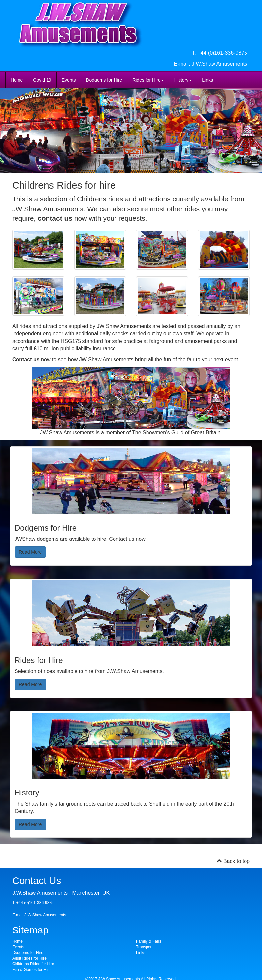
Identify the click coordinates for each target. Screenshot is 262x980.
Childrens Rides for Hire (33, 964)
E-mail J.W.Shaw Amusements (39, 915)
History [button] (183, 80)
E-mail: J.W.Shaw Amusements (211, 64)
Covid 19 (42, 80)
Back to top (233, 861)
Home (17, 80)
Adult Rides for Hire (29, 958)
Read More (30, 552)
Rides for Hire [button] (148, 80)
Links (207, 80)
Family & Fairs (149, 941)
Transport (144, 947)
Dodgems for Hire (104, 80)
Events (69, 80)
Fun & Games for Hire (32, 970)
